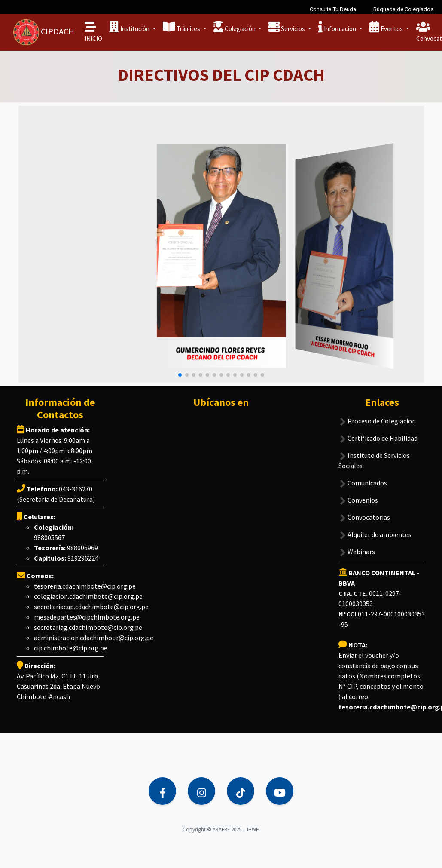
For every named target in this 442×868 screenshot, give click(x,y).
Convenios (358, 495)
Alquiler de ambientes (375, 529)
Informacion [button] (338, 27)
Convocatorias (364, 512)
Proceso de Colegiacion (377, 416)
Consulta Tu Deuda (333, 9)
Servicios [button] (287, 27)
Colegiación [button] (235, 27)
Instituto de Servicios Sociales (374, 455)
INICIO (93, 32)
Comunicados (363, 477)
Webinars (357, 546)
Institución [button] (130, 27)
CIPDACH (44, 32)
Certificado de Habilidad (378, 433)
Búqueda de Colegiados (403, 9)
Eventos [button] (387, 27)
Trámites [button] (182, 27)
